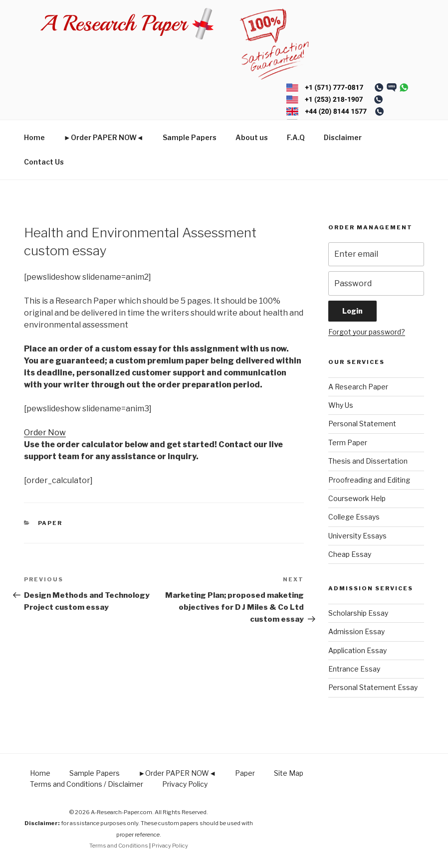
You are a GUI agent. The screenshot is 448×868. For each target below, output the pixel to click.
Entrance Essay (354, 669)
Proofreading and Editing (369, 480)
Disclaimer (343, 137)
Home (34, 137)
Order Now (45, 433)
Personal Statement (362, 424)
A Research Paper (358, 387)
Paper (50, 523)
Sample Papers (190, 137)
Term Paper (348, 442)
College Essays (354, 517)
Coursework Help (357, 498)
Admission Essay (356, 631)
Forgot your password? (367, 332)
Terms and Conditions (119, 846)
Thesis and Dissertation (368, 461)
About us (252, 137)
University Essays (357, 536)
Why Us (341, 405)
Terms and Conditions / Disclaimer (87, 784)
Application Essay (357, 650)
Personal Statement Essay (373, 687)
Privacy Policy (185, 784)
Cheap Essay (350, 554)
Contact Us (44, 162)
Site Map (289, 773)
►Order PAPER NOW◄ (104, 137)
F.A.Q (296, 137)
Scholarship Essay (358, 613)
